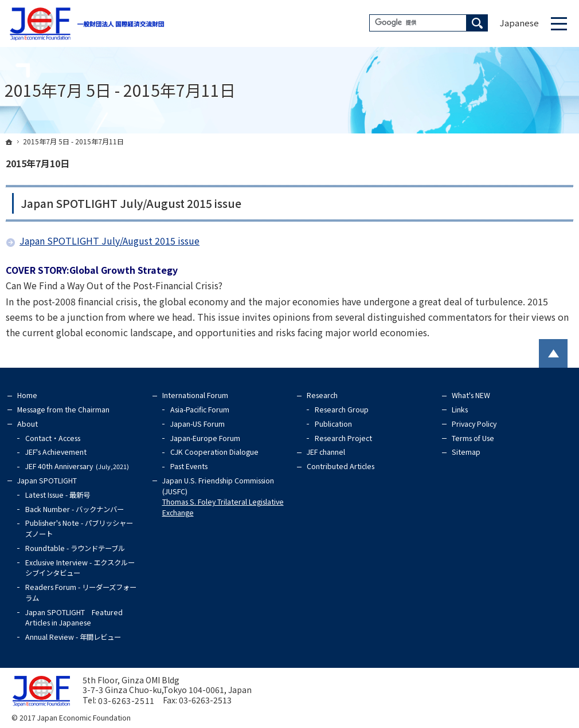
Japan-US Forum (197, 424)
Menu (559, 23)
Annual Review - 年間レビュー (73, 637)
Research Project (343, 438)
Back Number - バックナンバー (75, 509)
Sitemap (466, 452)
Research (322, 395)
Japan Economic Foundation (84, 718)
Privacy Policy (474, 424)
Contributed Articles (341, 466)
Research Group (342, 410)
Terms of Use (473, 438)
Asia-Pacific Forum (200, 410)
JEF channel (326, 452)
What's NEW (471, 395)
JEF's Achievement (56, 452)
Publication (333, 424)
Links (460, 410)
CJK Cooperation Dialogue (214, 452)
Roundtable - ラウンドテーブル (75, 548)
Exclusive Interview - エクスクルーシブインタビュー (80, 568)
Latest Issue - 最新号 (58, 495)
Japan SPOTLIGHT (47, 481)
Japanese (519, 23)
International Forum (195, 395)
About (28, 424)
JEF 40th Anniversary (79, 466)
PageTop (553, 353)
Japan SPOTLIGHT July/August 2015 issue (131, 203)
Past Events (189, 466)
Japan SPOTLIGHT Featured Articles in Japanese (74, 618)
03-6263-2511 (126, 701)
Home (27, 395)
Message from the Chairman (63, 410)
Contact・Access (53, 438)
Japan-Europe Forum (205, 438)
